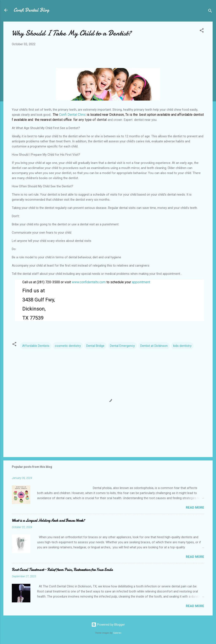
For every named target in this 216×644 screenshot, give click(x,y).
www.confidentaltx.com (89, 282)
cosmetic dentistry (68, 346)
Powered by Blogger (108, 625)
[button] (202, 31)
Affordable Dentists (36, 346)
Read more (195, 508)
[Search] (210, 12)
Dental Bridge (95, 346)
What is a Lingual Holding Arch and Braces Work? (48, 521)
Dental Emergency (122, 346)
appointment (141, 282)
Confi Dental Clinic (72, 115)
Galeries (117, 633)
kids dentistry (182, 346)
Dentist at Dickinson (154, 346)
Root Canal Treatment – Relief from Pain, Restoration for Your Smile (62, 570)
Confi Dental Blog (31, 10)
